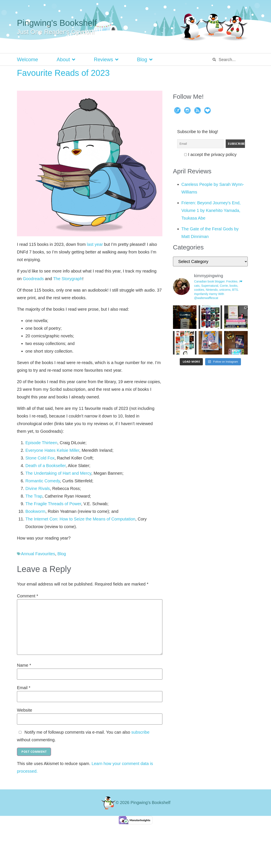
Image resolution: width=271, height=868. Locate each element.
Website (25, 710)
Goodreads (33, 279)
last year (95, 244)
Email (24, 688)
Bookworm (35, 511)
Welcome (28, 59)
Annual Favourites (38, 554)
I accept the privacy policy (210, 154)
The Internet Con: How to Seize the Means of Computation (80, 519)
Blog (145, 60)
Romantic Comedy (43, 481)
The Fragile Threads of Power (53, 504)
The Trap (34, 496)
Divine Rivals (38, 488)
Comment (28, 596)
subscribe (140, 732)
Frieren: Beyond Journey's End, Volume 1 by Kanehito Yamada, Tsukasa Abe (211, 210)
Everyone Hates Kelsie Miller (52, 450)
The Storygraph (68, 279)
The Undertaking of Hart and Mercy (58, 473)
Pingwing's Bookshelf (57, 23)
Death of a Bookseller (46, 466)
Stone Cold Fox (40, 458)
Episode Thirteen (41, 443)
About (66, 60)
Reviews (106, 60)
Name (24, 665)
